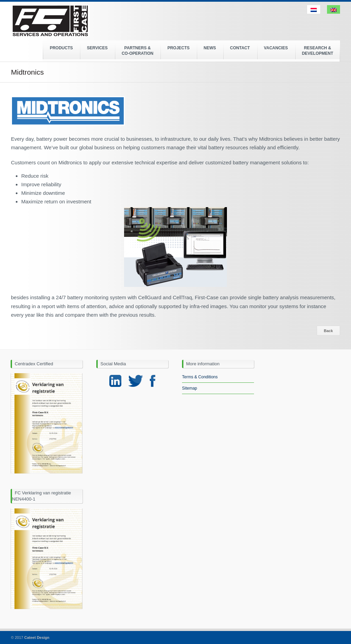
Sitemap (190, 388)
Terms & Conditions (200, 377)
